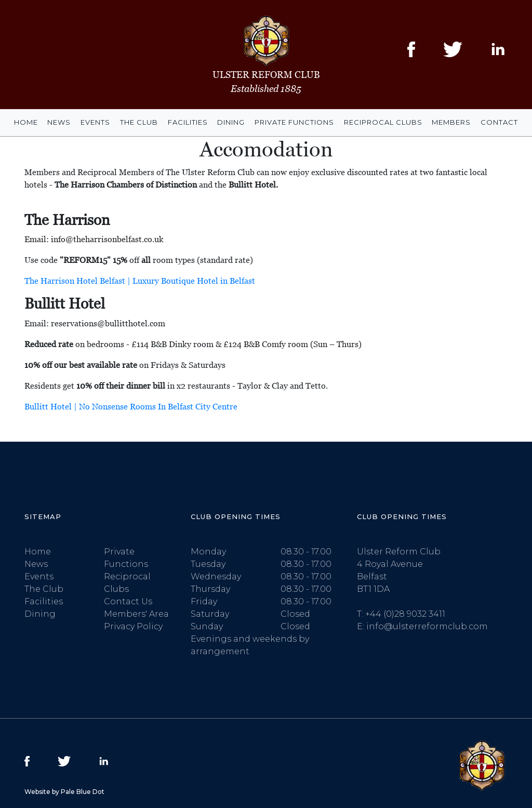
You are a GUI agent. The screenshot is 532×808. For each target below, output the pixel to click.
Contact (499, 122)
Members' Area (136, 614)
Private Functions (294, 122)
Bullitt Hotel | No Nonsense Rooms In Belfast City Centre (131, 406)
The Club (139, 122)
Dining (231, 122)
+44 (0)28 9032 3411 (405, 614)
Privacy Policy (133, 626)
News (59, 122)
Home (26, 122)
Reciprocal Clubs (383, 122)
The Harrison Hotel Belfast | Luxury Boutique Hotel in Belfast (140, 281)
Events (95, 122)
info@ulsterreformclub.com (427, 626)
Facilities (188, 122)
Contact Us (128, 601)
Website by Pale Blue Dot (64, 792)
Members (451, 122)
